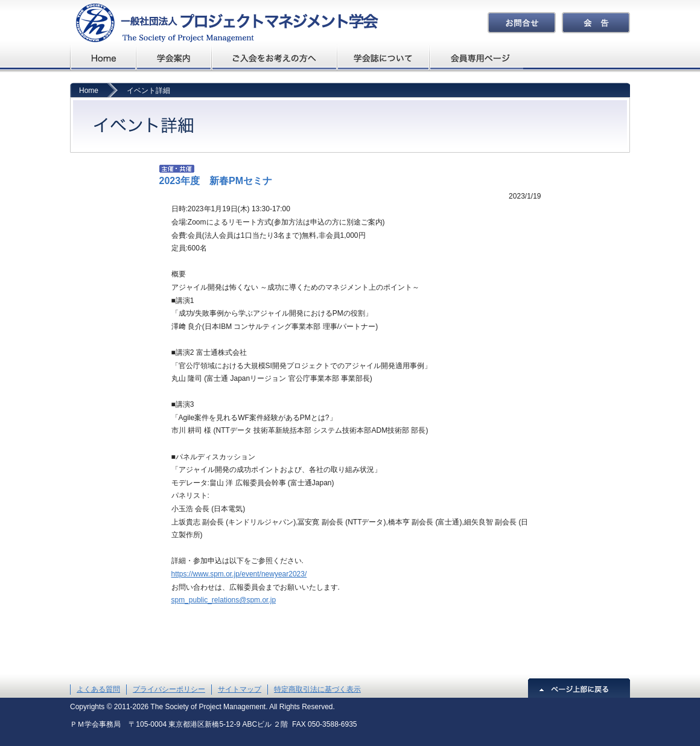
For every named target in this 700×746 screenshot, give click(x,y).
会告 (596, 23)
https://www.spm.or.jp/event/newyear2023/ (239, 574)
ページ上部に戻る (579, 688)
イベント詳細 (148, 91)
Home (89, 91)
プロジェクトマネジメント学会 (103, 58)
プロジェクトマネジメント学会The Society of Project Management (224, 23)
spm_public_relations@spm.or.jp (224, 600)
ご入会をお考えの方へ (275, 58)
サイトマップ (240, 689)
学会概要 (174, 58)
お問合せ (522, 23)
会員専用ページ (477, 58)
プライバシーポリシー (169, 689)
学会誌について (384, 58)
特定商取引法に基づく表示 (317, 689)
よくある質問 (98, 689)
